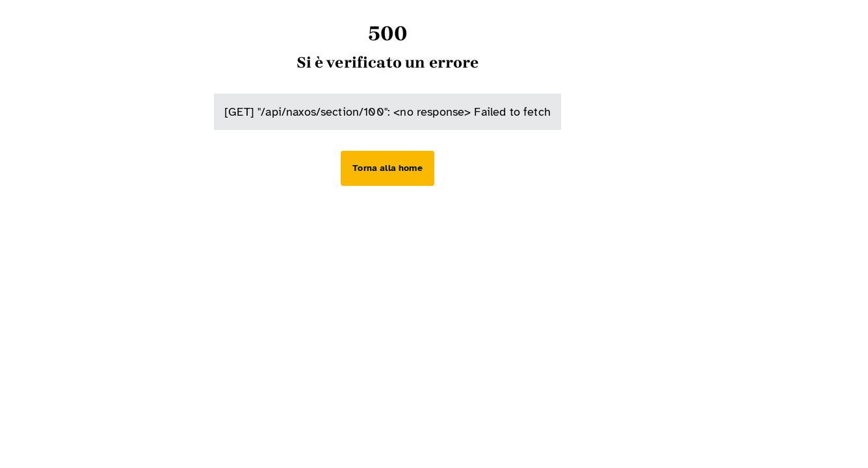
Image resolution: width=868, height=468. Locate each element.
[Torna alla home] (387, 168)
